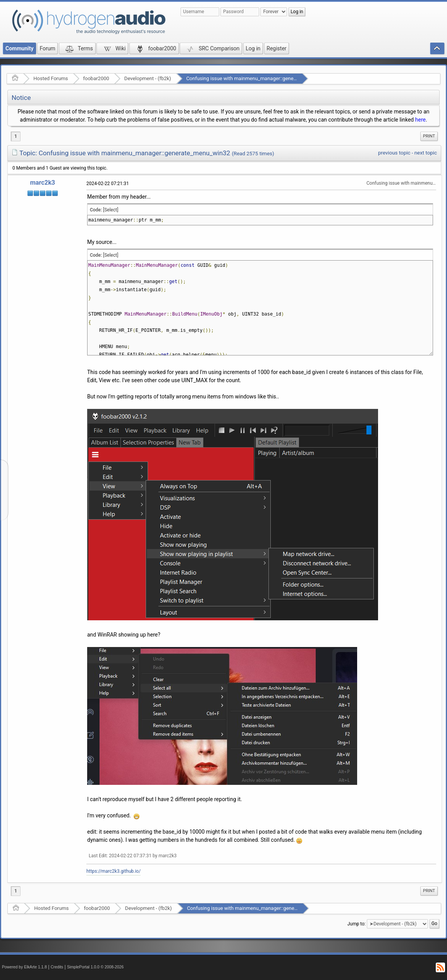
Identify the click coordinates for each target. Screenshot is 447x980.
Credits (57, 967)
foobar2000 (96, 78)
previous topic (394, 153)
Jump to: (357, 924)
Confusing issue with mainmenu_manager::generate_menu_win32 (260, 78)
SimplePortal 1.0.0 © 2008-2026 (95, 967)
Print (429, 136)
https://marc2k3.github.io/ (113, 871)
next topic (426, 153)
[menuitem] (429, 136)
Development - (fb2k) (148, 78)
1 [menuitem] (16, 136)
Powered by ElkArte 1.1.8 (24, 967)
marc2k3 (43, 183)
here (420, 120)
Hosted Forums (51, 78)
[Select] (111, 210)
